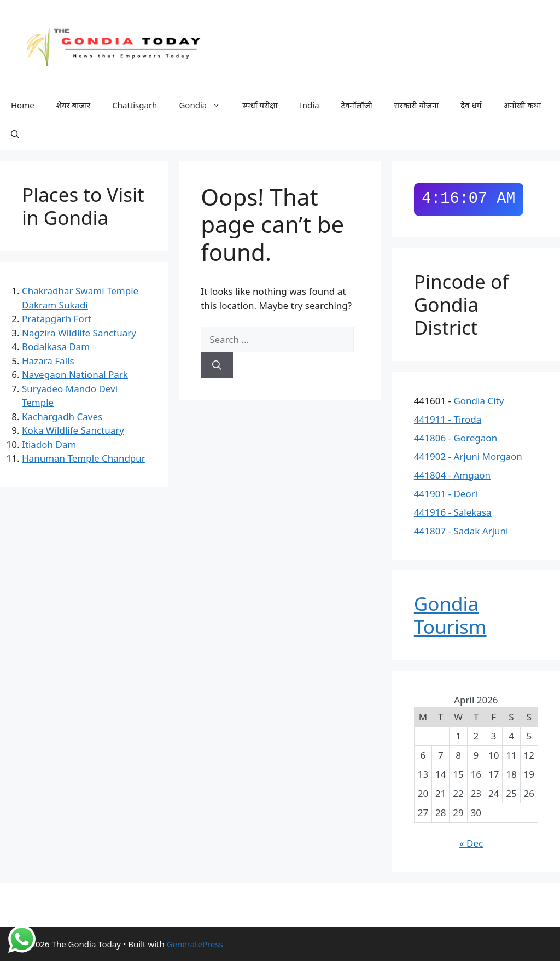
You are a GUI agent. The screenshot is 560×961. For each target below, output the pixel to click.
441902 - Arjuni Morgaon (468, 456)
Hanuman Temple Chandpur (84, 458)
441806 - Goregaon (456, 438)
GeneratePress (195, 944)
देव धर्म (471, 105)
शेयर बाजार (74, 105)
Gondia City (479, 401)
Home (23, 105)
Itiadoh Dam (49, 444)
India (310, 105)
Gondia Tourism (450, 615)
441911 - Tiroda (448, 419)
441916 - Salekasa (453, 512)
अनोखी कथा (523, 105)
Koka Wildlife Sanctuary (73, 430)
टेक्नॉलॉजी (357, 105)
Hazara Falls (48, 361)
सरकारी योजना (417, 105)
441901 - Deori (446, 494)
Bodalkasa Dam (56, 346)
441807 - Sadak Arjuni (461, 531)
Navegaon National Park (75, 374)
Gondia (205, 105)
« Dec (471, 843)
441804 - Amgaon (452, 475)
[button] (15, 134)
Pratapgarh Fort (57, 319)
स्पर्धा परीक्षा (260, 105)
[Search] (217, 365)
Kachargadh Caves (62, 417)
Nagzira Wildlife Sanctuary (79, 333)
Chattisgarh (135, 105)
